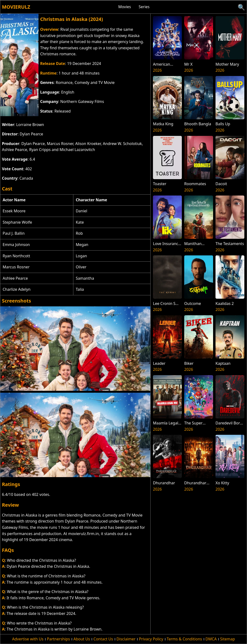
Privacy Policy (151, 639)
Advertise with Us (28, 639)
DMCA (211, 639)
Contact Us (103, 639)
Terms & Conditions (184, 639)
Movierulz (16, 7)
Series (144, 7)
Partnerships (58, 639)
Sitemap (228, 639)
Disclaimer (126, 639)
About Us (82, 639)
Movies (125, 7)
